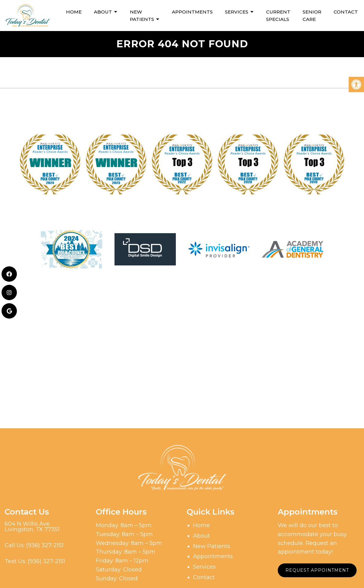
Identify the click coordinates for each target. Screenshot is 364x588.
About (103, 12)
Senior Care (312, 16)
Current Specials (278, 16)
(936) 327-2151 (45, 545)
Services (237, 12)
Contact (346, 12)
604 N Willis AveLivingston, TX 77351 (32, 527)
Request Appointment (317, 570)
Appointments (192, 12)
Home (74, 12)
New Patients (142, 16)
